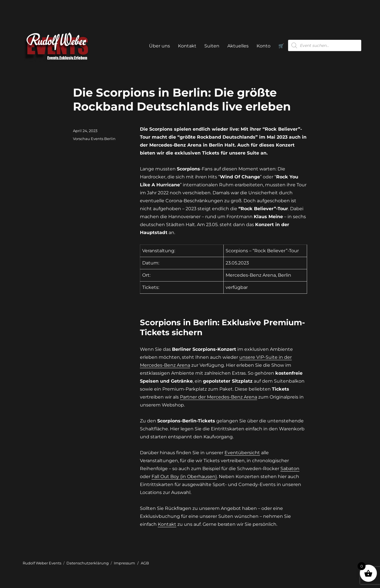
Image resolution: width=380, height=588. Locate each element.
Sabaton (290, 469)
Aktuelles (238, 46)
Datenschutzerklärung (88, 563)
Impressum (124, 563)
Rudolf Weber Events (42, 563)
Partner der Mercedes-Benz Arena (219, 397)
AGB (145, 563)
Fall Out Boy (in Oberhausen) (184, 477)
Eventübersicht (242, 453)
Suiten (212, 46)
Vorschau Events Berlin (94, 139)
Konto (264, 46)
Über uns (159, 46)
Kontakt (187, 46)
